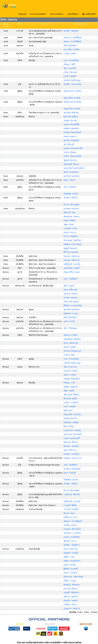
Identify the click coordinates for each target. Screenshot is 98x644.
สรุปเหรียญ (73, 14)
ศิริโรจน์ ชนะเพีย (71, 252)
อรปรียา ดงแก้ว (70, 525)
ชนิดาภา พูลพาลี (71, 596)
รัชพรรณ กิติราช (71, 442)
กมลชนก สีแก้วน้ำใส (72, 529)
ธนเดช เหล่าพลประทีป (73, 148)
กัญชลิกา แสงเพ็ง (71, 553)
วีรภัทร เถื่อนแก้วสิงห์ (72, 156)
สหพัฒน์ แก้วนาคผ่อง (73, 244)
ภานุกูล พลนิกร (70, 53)
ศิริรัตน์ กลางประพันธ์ (73, 305)
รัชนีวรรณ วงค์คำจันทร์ (73, 577)
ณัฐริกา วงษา (69, 557)
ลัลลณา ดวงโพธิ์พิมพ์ (72, 37)
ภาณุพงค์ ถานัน (70, 228)
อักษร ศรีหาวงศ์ (70, 290)
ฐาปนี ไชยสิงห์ (70, 76)
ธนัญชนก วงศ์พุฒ (71, 422)
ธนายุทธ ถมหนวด (71, 208)
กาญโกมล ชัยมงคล (72, 494)
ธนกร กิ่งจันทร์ (70, 187)
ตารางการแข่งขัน (38, 14)
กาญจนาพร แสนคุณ (72, 430)
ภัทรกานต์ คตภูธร (71, 301)
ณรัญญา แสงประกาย (73, 458)
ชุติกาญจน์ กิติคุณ (71, 394)
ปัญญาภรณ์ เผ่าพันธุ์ (72, 91)
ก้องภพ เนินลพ (70, 152)
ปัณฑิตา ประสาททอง (73, 84)
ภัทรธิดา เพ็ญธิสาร (72, 545)
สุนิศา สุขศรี (69, 391)
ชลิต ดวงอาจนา (70, 367)
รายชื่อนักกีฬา (89, 14)
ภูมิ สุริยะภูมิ (69, 144)
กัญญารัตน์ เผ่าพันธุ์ (72, 98)
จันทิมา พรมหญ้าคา (72, 561)
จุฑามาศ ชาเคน (70, 294)
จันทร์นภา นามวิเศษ (72, 533)
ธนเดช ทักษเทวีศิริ (71, 124)
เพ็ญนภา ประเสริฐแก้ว (73, 521)
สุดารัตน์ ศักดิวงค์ (71, 112)
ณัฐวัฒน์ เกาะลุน (71, 313)
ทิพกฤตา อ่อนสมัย (71, 446)
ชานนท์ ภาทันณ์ (70, 371)
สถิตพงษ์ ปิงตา (70, 212)
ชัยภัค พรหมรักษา (71, 172)
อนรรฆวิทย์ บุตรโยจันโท (74, 168)
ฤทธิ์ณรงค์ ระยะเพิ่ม (72, 264)
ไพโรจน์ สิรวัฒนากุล (72, 351)
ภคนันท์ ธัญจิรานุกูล (72, 80)
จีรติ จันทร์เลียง (70, 45)
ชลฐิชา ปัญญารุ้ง (71, 387)
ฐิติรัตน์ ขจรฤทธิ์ (71, 569)
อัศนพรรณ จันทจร (71, 216)
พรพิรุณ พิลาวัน (70, 418)
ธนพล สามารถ (70, 232)
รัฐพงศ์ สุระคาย (70, 160)
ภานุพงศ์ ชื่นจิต (70, 505)
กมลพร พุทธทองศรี (72, 438)
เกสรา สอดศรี (69, 406)
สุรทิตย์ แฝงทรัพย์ (71, 128)
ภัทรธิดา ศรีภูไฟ (71, 198)
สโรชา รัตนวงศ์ (70, 72)
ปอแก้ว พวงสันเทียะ (72, 537)
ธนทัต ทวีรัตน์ (69, 220)
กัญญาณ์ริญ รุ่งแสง (72, 272)
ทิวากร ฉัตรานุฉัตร (72, 204)
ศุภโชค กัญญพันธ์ (71, 140)
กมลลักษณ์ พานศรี (71, 268)
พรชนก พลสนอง (71, 297)
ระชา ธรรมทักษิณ (71, 60)
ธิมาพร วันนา (69, 513)
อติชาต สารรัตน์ (70, 335)
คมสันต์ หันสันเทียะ (72, 379)
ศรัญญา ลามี (69, 383)
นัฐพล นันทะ (69, 224)
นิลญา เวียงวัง (69, 180)
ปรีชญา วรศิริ (69, 64)
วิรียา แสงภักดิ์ (70, 68)
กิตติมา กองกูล (70, 581)
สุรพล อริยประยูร (71, 343)
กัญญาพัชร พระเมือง (72, 414)
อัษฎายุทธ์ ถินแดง (71, 164)
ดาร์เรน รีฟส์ (69, 355)
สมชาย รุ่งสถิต (70, 347)
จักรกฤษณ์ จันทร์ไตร (72, 240)
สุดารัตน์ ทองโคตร (72, 176)
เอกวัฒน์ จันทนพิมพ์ (72, 469)
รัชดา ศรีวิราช (70, 450)
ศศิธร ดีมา (68, 410)
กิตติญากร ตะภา (71, 517)
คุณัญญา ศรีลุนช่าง (72, 585)
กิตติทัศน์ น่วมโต (71, 194)
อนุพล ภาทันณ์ (70, 375)
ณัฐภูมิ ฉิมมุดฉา (70, 248)
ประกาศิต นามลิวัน (72, 49)
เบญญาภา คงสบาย (72, 608)
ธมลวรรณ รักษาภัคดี (72, 434)
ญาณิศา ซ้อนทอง (71, 31)
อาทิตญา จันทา (70, 604)
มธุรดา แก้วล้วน (70, 573)
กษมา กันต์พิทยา (71, 279)
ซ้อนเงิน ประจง (70, 541)
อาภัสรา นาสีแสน (71, 402)
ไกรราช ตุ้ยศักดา (71, 236)
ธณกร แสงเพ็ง (70, 565)
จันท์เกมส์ (22, 14)
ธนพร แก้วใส (69, 321)
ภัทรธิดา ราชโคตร (72, 454)
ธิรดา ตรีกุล (69, 426)
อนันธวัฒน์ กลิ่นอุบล (72, 339)
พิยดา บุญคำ (69, 286)
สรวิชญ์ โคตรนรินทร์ (72, 132)
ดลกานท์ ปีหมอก (71, 588)
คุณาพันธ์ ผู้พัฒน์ (71, 116)
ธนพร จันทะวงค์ (70, 549)
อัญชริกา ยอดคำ (71, 600)
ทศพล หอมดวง (70, 136)
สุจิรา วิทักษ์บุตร (70, 328)
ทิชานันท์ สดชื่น (70, 398)
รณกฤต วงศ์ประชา (72, 256)
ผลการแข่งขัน (57, 14)
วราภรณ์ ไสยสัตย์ (71, 509)
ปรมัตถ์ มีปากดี (70, 120)
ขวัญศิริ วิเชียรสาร (71, 592)
